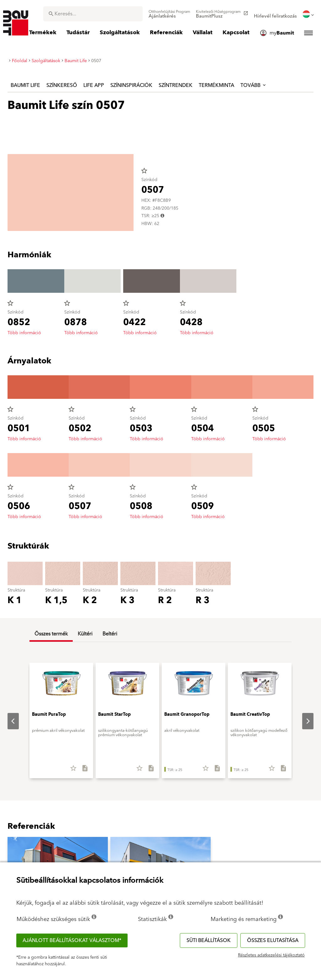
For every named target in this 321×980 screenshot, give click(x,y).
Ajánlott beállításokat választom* (72, 940)
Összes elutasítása (273, 940)
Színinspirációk (131, 85)
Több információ (24, 333)
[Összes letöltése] (82, 770)
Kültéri (85, 634)
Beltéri (110, 634)
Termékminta (216, 85)
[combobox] (93, 14)
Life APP (94, 85)
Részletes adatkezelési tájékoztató (271, 955)
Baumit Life (25, 85)
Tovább (254, 85)
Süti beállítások (209, 940)
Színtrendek (176, 85)
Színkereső (62, 85)
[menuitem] (169, 14)
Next (303, 721)
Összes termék (51, 634)
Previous (8, 721)
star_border (144, 171)
